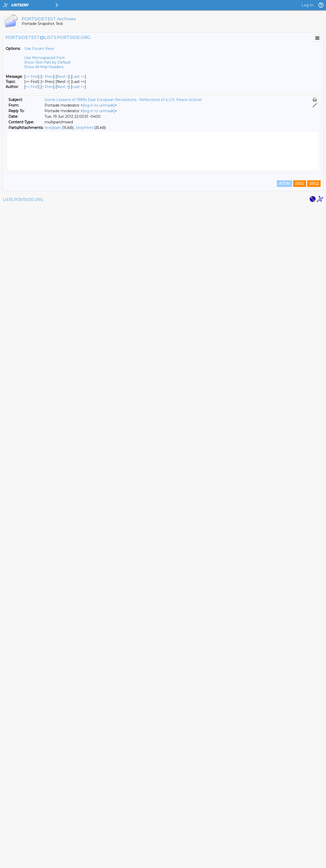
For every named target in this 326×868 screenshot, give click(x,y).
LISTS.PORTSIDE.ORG (23, 862)
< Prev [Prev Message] (47, 77)
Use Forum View (39, 49)
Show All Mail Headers (44, 67)
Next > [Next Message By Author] (63, 87)
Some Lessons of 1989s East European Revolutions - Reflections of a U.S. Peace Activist (123, 100)
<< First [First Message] (32, 77)
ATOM (284, 846)
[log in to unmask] (99, 105)
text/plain (53, 128)
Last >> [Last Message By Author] (78, 87)
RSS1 (300, 846)
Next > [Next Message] (63, 77)
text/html (85, 128)
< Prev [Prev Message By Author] (47, 87)
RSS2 (314, 846)
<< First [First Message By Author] (32, 87)
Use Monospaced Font (44, 58)
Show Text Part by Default (47, 62)
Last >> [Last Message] (78, 77)
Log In (307, 5)
